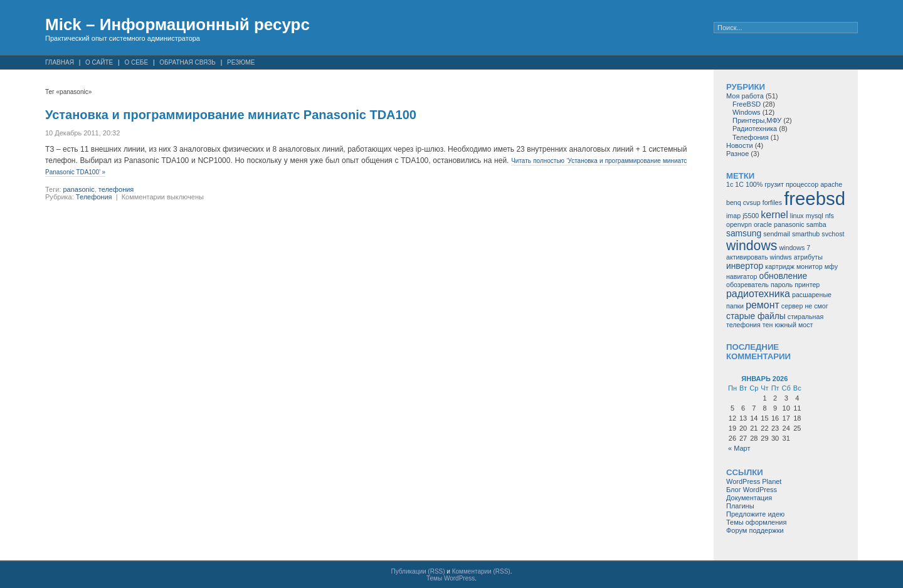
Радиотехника (755, 129)
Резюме (241, 62)
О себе (136, 62)
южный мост (794, 325)
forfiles (772, 202)
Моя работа (745, 96)
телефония (116, 189)
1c (730, 184)
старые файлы (756, 316)
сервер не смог (805, 306)
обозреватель (747, 285)
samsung (744, 233)
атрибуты (808, 257)
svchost (833, 234)
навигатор (742, 276)
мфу (831, 266)
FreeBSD (747, 104)
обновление (783, 276)
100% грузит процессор (782, 184)
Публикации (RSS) (418, 571)
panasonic (79, 189)
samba (816, 224)
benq (734, 202)
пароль (782, 285)
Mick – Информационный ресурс (177, 24)
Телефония (94, 197)
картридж (780, 266)
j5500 (751, 216)
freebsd (815, 198)
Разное (737, 154)
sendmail (777, 234)
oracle (763, 224)
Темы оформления (756, 522)
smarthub (806, 234)
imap (733, 216)
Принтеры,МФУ (757, 120)
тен (768, 325)
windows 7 (795, 248)
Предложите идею (755, 514)
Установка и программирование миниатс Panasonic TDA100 (231, 115)
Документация (749, 498)
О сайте (99, 62)
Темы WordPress (451, 578)
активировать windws (759, 257)
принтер (807, 285)
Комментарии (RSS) (481, 571)
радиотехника (758, 294)
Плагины (740, 506)
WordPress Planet (754, 481)
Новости (740, 145)
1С (739, 184)
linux (797, 216)
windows (752, 245)
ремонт (763, 305)
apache (831, 184)
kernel (774, 215)
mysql (815, 216)
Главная (60, 62)
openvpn (739, 224)
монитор (810, 266)
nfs (830, 216)
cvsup (752, 202)
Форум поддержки (755, 530)
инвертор (745, 266)
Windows (747, 112)
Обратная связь (187, 62)
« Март (739, 448)
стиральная (805, 317)
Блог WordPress (752, 490)
